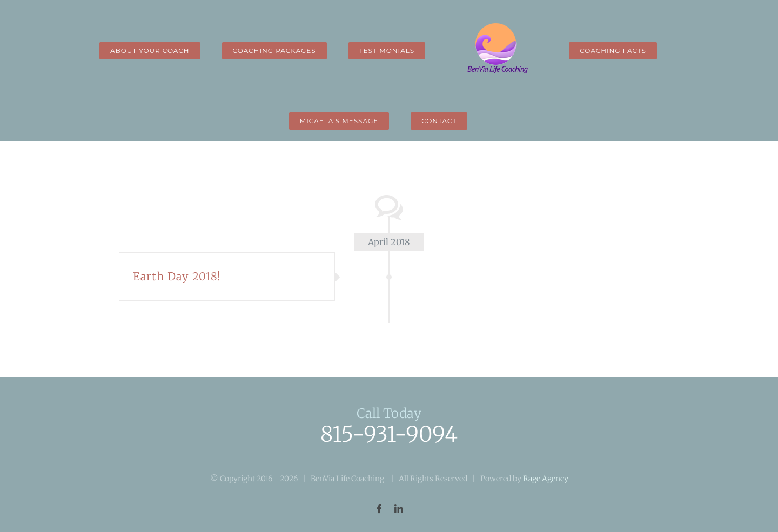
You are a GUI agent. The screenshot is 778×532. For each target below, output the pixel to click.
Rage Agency (546, 479)
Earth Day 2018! (177, 276)
